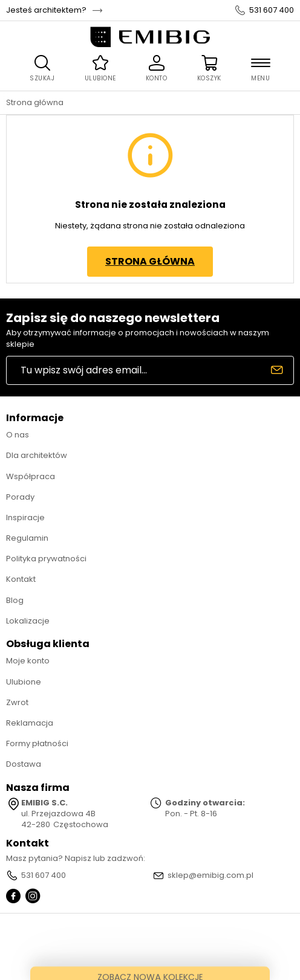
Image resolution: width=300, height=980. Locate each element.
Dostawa (24, 764)
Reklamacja (30, 723)
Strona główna (35, 103)
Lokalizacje (28, 621)
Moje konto (28, 661)
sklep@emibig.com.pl (210, 875)
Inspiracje (25, 517)
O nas (18, 435)
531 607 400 (272, 10)
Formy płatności (37, 743)
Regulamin (27, 538)
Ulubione (24, 682)
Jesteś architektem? (46, 10)
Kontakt (21, 579)
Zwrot (17, 702)
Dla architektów (37, 455)
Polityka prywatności (46, 559)
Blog (15, 600)
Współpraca (31, 476)
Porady (20, 497)
